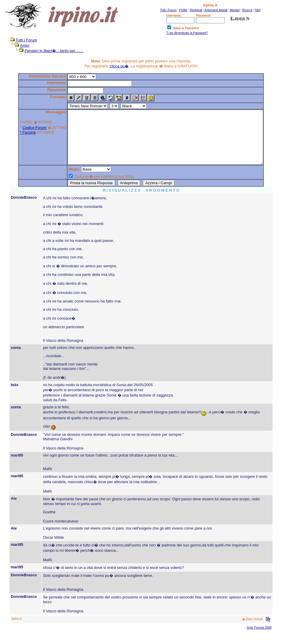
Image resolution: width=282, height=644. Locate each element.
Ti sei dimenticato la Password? (187, 33)
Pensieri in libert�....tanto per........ (51, 51)
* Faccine (16, 132)
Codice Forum (23, 128)
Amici (22, 45)
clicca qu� (119, 66)
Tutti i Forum (23, 40)
